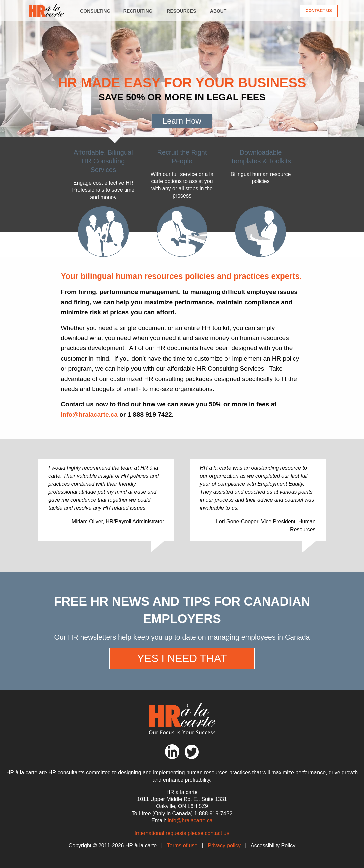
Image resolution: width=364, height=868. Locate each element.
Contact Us (319, 11)
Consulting (95, 11)
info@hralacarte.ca (89, 415)
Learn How (182, 121)
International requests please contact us (182, 833)
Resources (181, 11)
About (218, 11)
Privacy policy (224, 845)
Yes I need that (182, 658)
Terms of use (182, 845)
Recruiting (138, 11)
